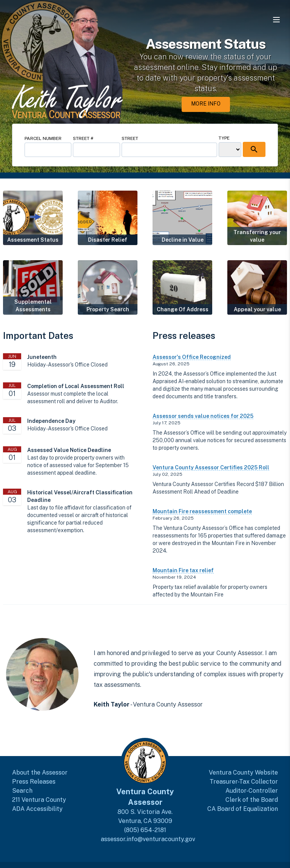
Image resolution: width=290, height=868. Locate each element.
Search (22, 791)
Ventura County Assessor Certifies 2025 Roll (211, 467)
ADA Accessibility (37, 809)
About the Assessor (40, 773)
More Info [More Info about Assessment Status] (206, 104)
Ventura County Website (243, 773)
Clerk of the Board (252, 800)
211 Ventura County (39, 800)
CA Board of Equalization (243, 809)
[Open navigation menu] (276, 20)
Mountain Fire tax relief (183, 570)
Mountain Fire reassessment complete (202, 511)
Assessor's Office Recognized (192, 357)
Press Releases (34, 782)
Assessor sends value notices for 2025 (203, 416)
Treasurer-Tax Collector (244, 782)
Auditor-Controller (252, 791)
